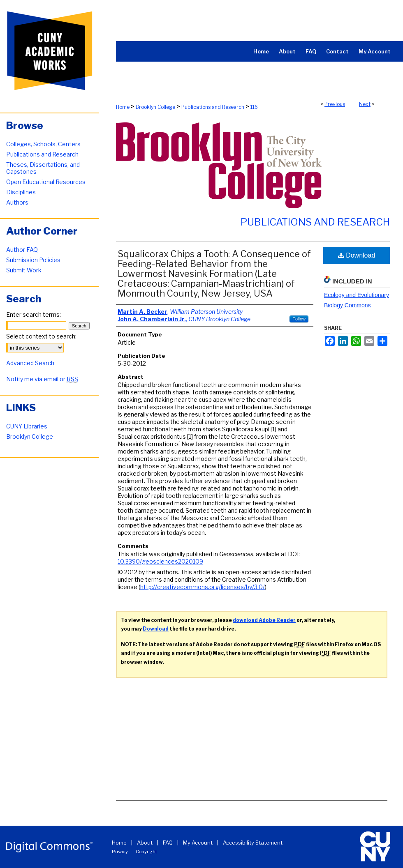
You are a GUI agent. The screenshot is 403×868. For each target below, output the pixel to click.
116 (254, 107)
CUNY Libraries (27, 426)
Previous (335, 104)
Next (365, 104)
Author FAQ (22, 250)
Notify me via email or (42, 379)
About (145, 843)
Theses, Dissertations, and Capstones (43, 168)
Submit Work (24, 270)
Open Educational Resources (46, 182)
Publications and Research (213, 107)
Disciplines (21, 192)
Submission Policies (33, 260)
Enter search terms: (34, 314)
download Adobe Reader (264, 620)
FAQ (168, 843)
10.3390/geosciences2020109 (160, 561)
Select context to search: (41, 336)
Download (357, 255)
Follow (299, 319)
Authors (17, 202)
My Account (198, 843)
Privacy (120, 852)
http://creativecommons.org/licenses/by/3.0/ (203, 587)
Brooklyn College (155, 107)
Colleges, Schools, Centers (43, 144)
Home (123, 107)
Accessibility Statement (253, 843)
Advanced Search (30, 363)
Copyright (146, 852)
